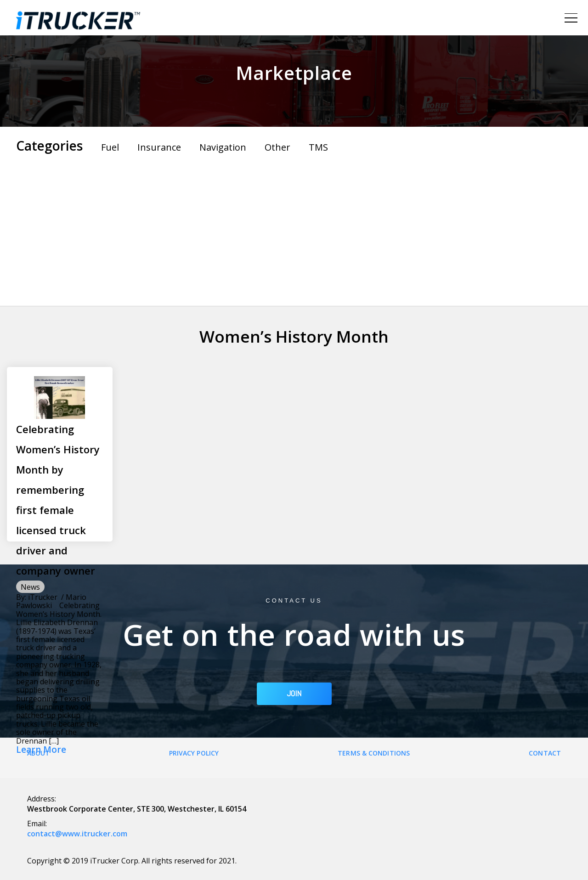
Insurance (159, 147)
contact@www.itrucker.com (77, 834)
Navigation (223, 147)
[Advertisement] (294, 228)
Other (277, 147)
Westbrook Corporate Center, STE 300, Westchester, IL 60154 (137, 809)
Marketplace (294, 73)
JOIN (294, 694)
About (39, 753)
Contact (545, 753)
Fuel (110, 147)
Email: (37, 824)
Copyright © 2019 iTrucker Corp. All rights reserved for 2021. (132, 861)
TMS (318, 147)
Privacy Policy (194, 753)
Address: (42, 799)
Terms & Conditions (374, 753)
